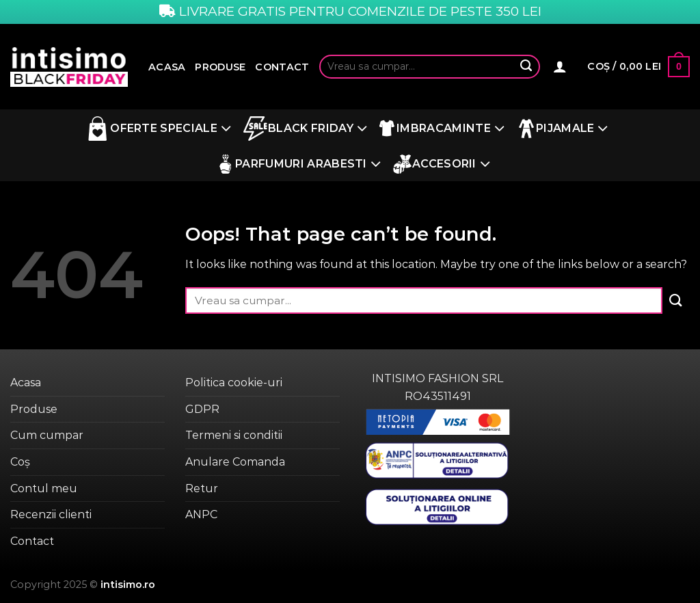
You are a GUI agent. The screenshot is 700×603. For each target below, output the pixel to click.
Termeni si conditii (234, 435)
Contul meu (44, 488)
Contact (282, 67)
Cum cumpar (47, 435)
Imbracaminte (442, 129)
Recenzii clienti (51, 514)
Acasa (167, 67)
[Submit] (526, 67)
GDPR (202, 409)
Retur (202, 488)
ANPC (201, 514)
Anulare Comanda (235, 462)
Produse (220, 67)
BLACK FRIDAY (305, 129)
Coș (20, 462)
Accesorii (442, 164)
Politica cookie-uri (234, 383)
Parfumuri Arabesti (298, 164)
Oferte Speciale (158, 129)
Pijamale (563, 129)
